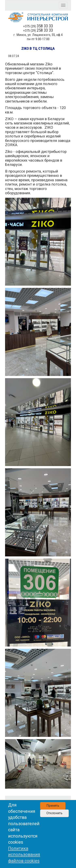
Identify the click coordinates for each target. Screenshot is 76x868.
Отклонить (54, 813)
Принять (53, 806)
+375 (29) (38, 26)
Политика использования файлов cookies (24, 855)
